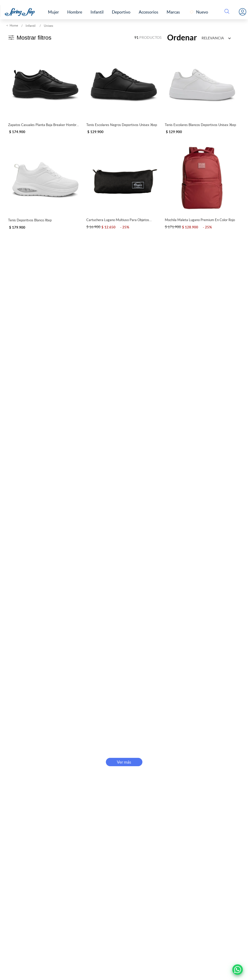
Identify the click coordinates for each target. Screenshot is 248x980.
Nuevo (202, 12)
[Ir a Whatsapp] (238, 970)
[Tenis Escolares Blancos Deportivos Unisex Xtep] (202, 90)
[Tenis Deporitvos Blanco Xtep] (45, 185)
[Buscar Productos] (228, 12)
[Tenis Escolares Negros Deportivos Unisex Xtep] (124, 90)
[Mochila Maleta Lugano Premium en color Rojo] (202, 185)
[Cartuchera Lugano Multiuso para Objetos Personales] (124, 185)
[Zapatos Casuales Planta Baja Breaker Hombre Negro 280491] (45, 90)
